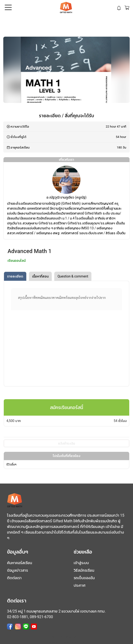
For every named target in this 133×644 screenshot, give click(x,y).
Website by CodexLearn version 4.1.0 (66, 642)
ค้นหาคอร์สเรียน (20, 563)
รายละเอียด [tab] (15, 276)
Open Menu (8, 8)
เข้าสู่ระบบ (81, 563)
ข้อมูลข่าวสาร (17, 570)
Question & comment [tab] (73, 276)
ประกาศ (80, 585)
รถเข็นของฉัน (84, 578)
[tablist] (66, 276)
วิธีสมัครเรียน (84, 570)
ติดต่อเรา (14, 578)
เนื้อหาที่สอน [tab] (40, 276)
